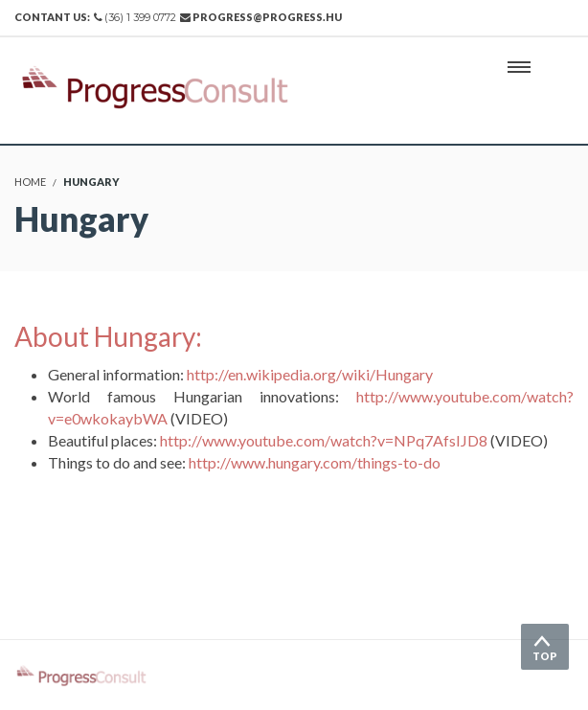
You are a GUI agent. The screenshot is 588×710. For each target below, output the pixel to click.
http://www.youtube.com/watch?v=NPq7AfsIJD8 (324, 440)
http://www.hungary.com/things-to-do (315, 462)
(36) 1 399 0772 (140, 17)
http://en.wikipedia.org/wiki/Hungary (310, 374)
